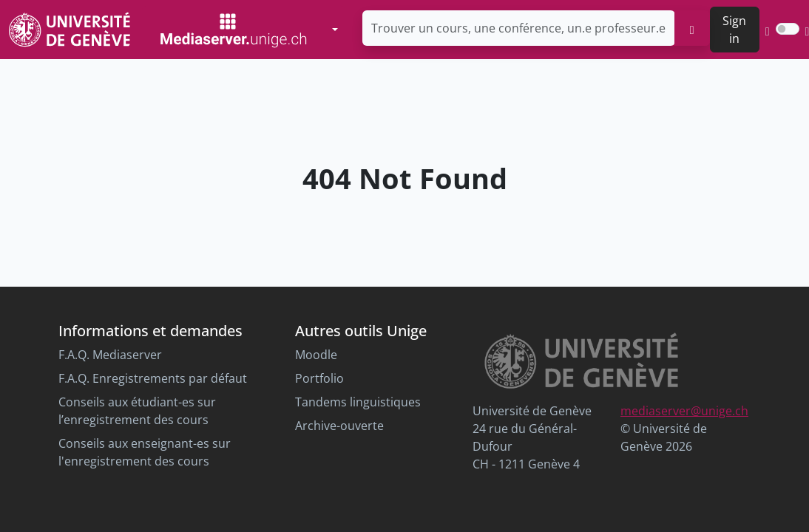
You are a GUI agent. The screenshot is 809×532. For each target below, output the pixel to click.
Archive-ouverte (339, 426)
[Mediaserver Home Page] (234, 30)
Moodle (316, 355)
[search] (692, 28)
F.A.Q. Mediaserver (110, 355)
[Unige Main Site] (70, 29)
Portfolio (319, 378)
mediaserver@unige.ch (684, 411)
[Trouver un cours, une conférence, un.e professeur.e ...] (519, 28)
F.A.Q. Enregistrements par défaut (153, 378)
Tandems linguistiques (358, 402)
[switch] (788, 29)
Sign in (734, 30)
